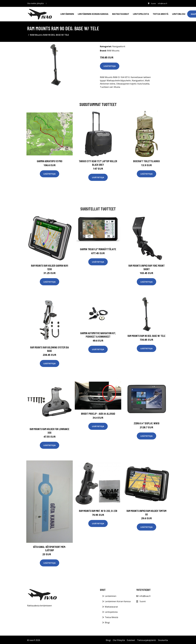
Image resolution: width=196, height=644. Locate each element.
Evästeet (131, 639)
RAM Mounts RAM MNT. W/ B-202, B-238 (98, 510)
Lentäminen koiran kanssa (93, 13)
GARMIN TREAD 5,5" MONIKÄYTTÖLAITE (98, 248)
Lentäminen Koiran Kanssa (118, 600)
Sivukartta (163, 639)
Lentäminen (67, 13)
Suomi (152, 3)
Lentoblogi (179, 13)
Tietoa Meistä (111, 616)
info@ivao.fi (162, 3)
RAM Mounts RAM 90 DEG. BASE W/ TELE (146, 335)
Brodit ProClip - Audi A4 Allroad (98, 413)
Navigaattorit (119, 45)
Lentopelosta (141, 13)
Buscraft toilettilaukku (146, 160)
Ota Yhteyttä (119, 639)
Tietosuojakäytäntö (146, 639)
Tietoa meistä (161, 13)
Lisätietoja (110, 65)
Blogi (107, 621)
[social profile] (46, 3)
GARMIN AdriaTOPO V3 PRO (50, 160)
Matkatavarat (121, 13)
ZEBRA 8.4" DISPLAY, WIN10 (147, 422)
